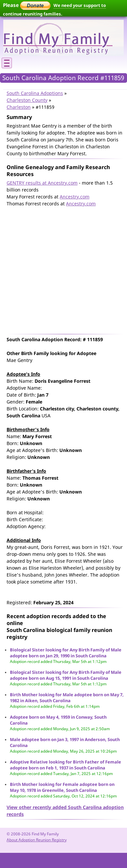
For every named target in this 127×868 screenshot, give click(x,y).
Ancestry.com (75, 197)
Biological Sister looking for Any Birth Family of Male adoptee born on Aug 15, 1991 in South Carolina (66, 675)
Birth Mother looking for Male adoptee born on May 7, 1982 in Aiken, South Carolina (67, 698)
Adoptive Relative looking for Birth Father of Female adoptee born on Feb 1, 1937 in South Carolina (65, 765)
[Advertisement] (62, 269)
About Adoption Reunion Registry (37, 840)
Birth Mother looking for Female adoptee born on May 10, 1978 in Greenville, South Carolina (62, 787)
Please (27, 5)
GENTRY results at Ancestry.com (42, 183)
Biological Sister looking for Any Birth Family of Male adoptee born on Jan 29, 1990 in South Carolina (66, 653)
